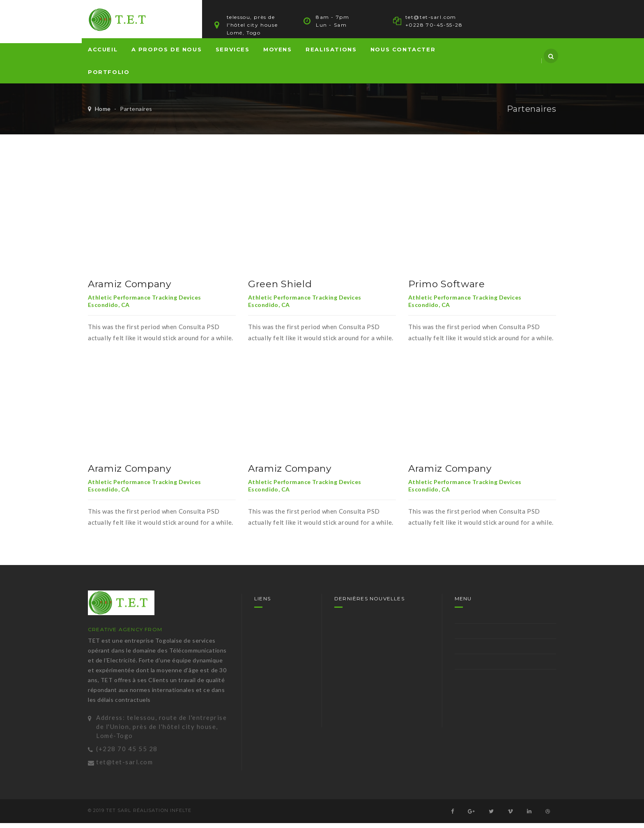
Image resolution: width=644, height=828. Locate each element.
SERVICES (233, 54)
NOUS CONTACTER (403, 54)
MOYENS (278, 54)
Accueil (103, 54)
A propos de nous (167, 54)
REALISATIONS (331, 54)
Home (103, 114)
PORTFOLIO (109, 77)
